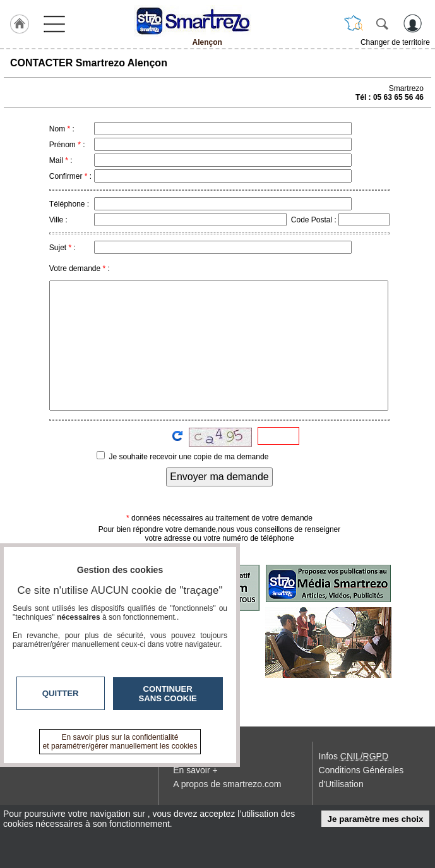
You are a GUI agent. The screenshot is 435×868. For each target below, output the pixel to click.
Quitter (61, 693)
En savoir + (195, 770)
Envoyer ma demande (219, 477)
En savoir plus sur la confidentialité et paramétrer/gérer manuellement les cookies (120, 742)
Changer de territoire (395, 42)
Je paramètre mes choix (376, 819)
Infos (354, 756)
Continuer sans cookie (168, 694)
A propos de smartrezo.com (227, 784)
